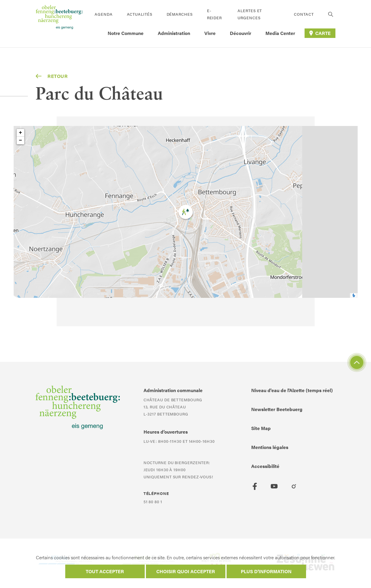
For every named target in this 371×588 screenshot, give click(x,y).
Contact (304, 14)
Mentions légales (270, 447)
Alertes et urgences (250, 14)
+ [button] (21, 133)
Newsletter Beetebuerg (277, 409)
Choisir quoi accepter (186, 571)
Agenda (104, 14)
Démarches (180, 14)
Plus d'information (266, 571)
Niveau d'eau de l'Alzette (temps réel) (292, 390)
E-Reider (214, 14)
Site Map (261, 428)
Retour (52, 76)
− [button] (21, 140)
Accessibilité (265, 466)
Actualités (140, 14)
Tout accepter (105, 571)
